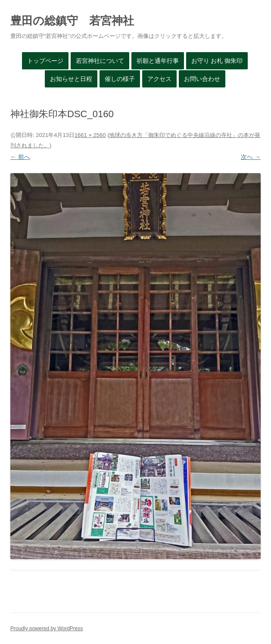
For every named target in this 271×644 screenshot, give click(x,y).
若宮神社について (100, 61)
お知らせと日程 (71, 79)
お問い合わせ (202, 79)
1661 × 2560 (90, 135)
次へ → (251, 157)
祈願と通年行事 (158, 61)
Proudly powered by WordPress (47, 628)
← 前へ (20, 157)
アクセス (159, 79)
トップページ (45, 61)
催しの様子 (120, 79)
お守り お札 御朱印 (217, 61)
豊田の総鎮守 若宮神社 (72, 21)
